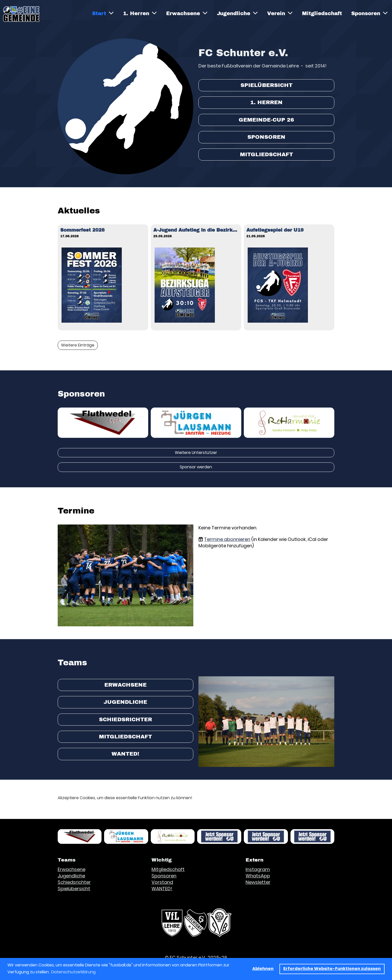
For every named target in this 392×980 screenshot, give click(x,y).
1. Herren (140, 13)
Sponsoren (370, 13)
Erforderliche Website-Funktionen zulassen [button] (332, 969)
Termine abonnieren (227, 539)
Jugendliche (237, 13)
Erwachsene (187, 13)
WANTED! (125, 754)
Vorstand (162, 882)
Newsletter (258, 882)
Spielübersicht (267, 85)
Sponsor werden (196, 467)
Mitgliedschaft (322, 13)
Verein (280, 13)
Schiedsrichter (125, 719)
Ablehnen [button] (263, 969)
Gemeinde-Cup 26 (266, 120)
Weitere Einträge (78, 345)
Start (103, 13)
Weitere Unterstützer (196, 453)
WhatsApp (258, 876)
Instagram (258, 869)
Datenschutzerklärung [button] (73, 972)
